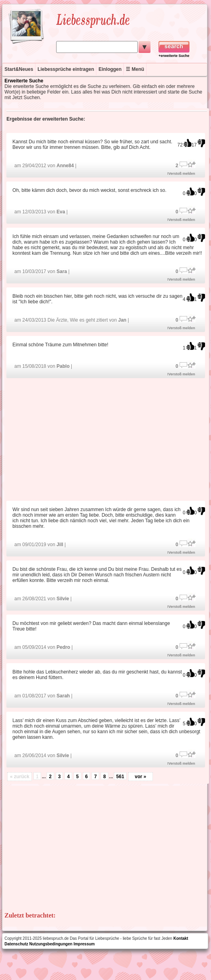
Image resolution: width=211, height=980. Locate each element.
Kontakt (181, 938)
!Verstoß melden (181, 174)
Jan (122, 320)
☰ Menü (135, 69)
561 (120, 777)
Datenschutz (16, 944)
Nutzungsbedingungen (51, 944)
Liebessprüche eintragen (66, 69)
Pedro (63, 647)
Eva (61, 212)
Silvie (63, 599)
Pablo (63, 366)
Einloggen (110, 69)
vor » (141, 777)
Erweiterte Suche (24, 81)
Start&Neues (19, 69)
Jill (60, 545)
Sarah (63, 696)
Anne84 (65, 166)
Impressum (84, 944)
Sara (62, 271)
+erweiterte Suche (174, 56)
